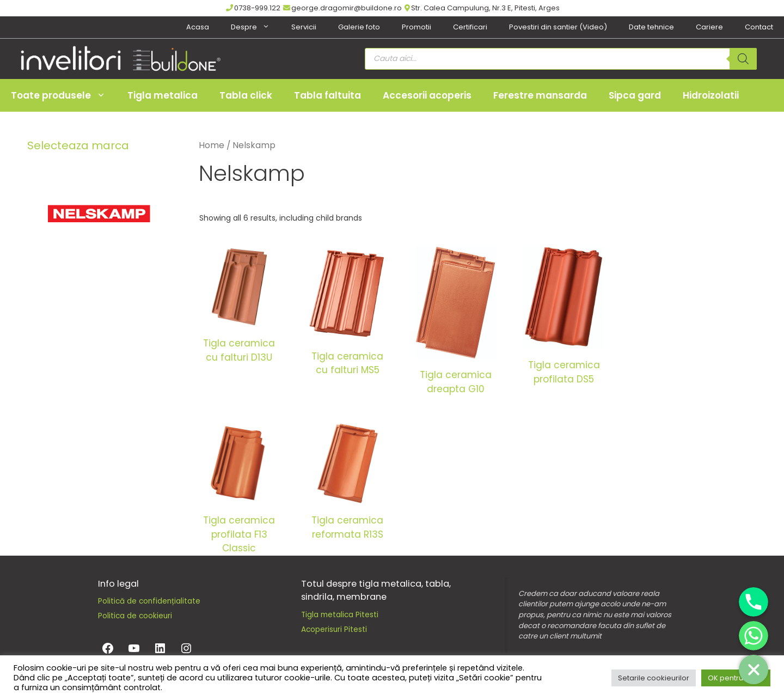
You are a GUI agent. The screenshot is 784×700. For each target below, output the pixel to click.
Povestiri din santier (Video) (558, 27)
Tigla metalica (163, 95)
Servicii (304, 27)
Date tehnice (651, 27)
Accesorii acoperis (427, 95)
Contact (759, 27)
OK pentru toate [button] (736, 678)
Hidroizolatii (711, 95)
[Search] (743, 59)
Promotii (416, 27)
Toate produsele (64, 95)
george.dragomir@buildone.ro (342, 8)
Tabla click (246, 95)
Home (212, 145)
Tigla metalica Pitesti (340, 615)
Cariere (709, 27)
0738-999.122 (253, 8)
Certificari (470, 27)
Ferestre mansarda (540, 95)
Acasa (198, 27)
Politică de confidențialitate (149, 601)
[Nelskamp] (98, 213)
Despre (256, 27)
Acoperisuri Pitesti (334, 629)
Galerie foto (359, 27)
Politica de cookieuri (135, 616)
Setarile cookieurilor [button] (654, 678)
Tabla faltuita (327, 95)
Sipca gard (635, 95)
